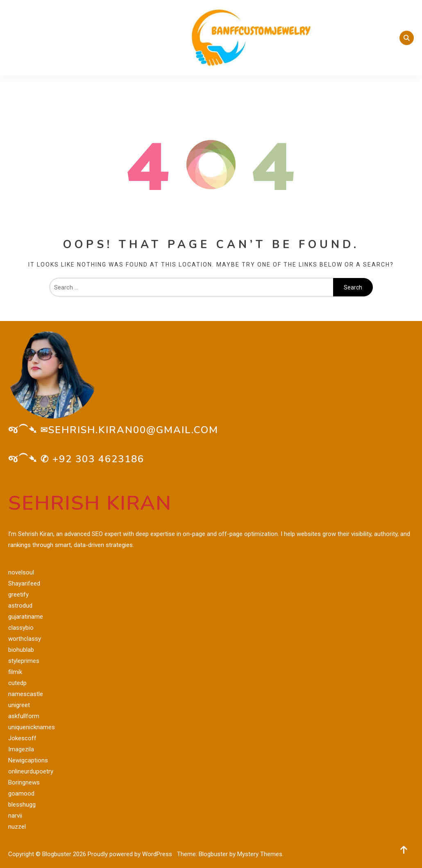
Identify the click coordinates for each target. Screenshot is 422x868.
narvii (15, 816)
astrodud (20, 606)
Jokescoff (22, 738)
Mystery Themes (260, 854)
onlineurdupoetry (31, 771)
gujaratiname (26, 617)
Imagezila (21, 749)
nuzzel (17, 827)
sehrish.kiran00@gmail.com (133, 430)
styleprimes (24, 661)
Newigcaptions (28, 760)
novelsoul (21, 572)
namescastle (26, 694)
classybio (21, 628)
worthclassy (25, 639)
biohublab (21, 650)
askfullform (24, 716)
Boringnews (24, 782)
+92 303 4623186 (98, 459)
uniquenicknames (32, 727)
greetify (18, 594)
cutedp (17, 683)
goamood (21, 793)
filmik (15, 672)
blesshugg (22, 805)
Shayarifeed (24, 583)
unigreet (19, 705)
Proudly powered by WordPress (131, 854)
